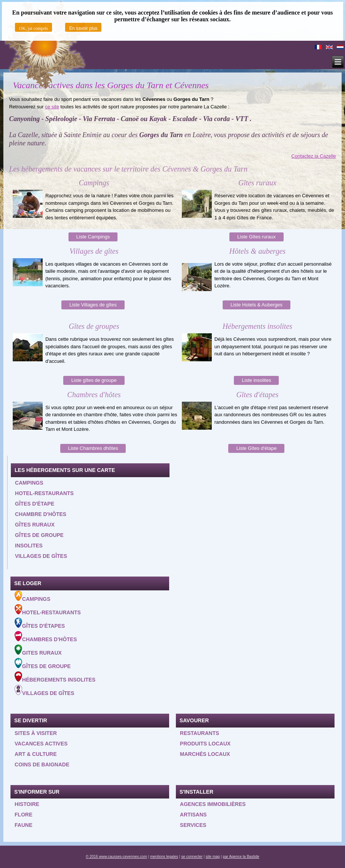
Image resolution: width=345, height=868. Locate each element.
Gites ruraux (38, 650)
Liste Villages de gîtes (93, 305)
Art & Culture (36, 754)
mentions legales (164, 857)
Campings (29, 483)
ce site (52, 107)
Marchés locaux (205, 754)
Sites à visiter (36, 733)
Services (193, 825)
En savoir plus (83, 28)
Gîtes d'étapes (40, 623)
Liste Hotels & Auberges (257, 305)
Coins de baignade (42, 764)
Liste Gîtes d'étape (256, 448)
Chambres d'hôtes (46, 637)
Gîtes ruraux (35, 525)
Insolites (29, 546)
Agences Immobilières (213, 804)
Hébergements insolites (55, 677)
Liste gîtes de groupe (94, 380)
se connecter (192, 857)
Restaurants (200, 733)
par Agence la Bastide (241, 857)
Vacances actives (41, 744)
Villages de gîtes (41, 556)
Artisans (193, 815)
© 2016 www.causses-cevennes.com (116, 857)
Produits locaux (205, 744)
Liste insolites (256, 380)
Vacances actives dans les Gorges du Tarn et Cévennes (111, 85)
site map (213, 857)
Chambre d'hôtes (41, 514)
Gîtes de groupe (39, 535)
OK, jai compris (33, 28)
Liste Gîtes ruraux (257, 237)
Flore (23, 815)
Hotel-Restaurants (48, 610)
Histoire (27, 804)
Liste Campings (93, 237)
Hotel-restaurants (44, 493)
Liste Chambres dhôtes (93, 448)
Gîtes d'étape (35, 504)
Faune (23, 825)
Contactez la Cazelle (314, 156)
